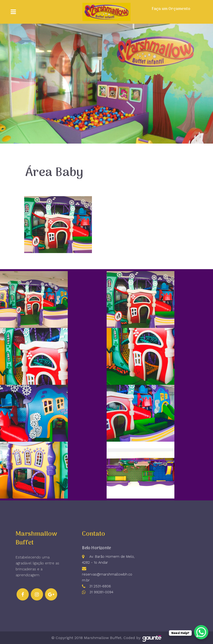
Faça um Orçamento (171, 9)
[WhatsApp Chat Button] (201, 632)
